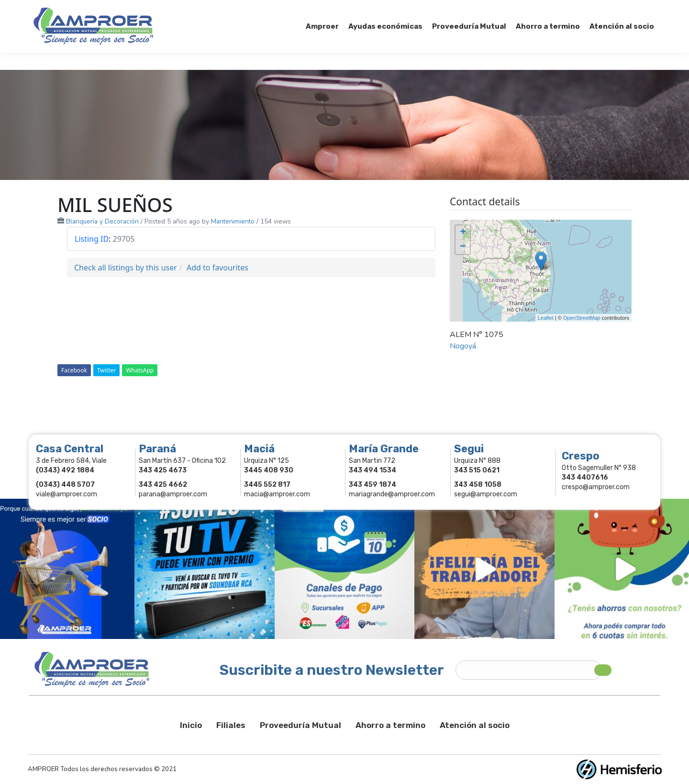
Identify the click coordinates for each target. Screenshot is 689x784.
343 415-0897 (140, 9)
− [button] (463, 247)
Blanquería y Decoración (102, 221)
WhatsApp (140, 370)
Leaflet (546, 318)
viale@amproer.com (67, 494)
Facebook (74, 370)
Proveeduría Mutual (300, 725)
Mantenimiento (233, 221)
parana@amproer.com (173, 494)
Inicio (191, 725)
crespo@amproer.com (596, 487)
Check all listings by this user (126, 268)
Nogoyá (463, 346)
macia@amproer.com (277, 494)
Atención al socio (475, 725)
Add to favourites (217, 268)
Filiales (231, 725)
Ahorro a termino (390, 725)
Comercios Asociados (595, 9)
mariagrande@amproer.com (392, 494)
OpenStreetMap (582, 318)
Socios (535, 9)
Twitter (106, 370)
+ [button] (463, 233)
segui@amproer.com (486, 494)
